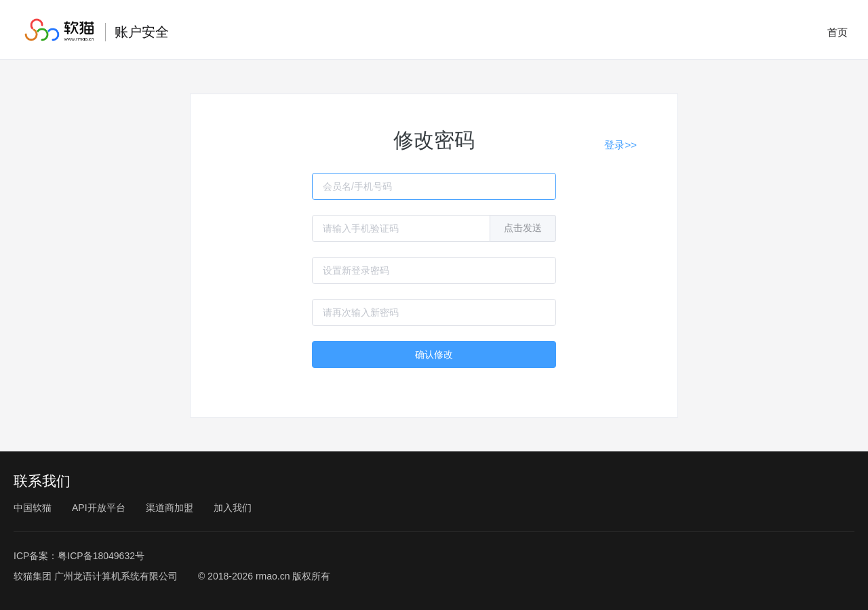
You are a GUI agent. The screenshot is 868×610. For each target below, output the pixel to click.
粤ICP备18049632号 (101, 556)
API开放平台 (99, 508)
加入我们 (233, 508)
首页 (837, 32)
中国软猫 (33, 508)
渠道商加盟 (170, 508)
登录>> (620, 145)
